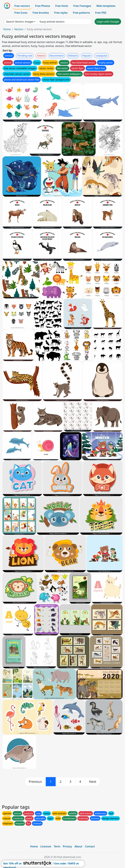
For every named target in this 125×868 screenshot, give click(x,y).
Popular (87, 56)
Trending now (25, 56)
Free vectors (22, 6)
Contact (90, 846)
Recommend (57, 56)
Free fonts (62, 6)
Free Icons (21, 13)
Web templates (106, 6)
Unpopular (101, 56)
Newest (41, 56)
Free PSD (101, 13)
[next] (93, 782)
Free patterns (81, 13)
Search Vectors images (20, 22)
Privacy (67, 846)
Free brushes (41, 13)
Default (9, 56)
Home (7, 29)
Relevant (73, 56)
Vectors (19, 29)
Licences (46, 846)
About (78, 846)
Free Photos (42, 6)
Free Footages (82, 6)
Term (57, 846)
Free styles (61, 13)
